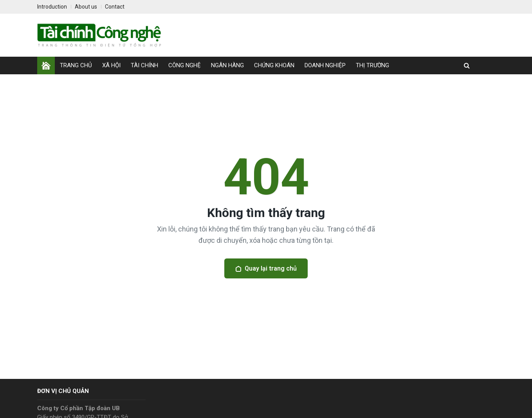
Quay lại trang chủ (266, 268)
